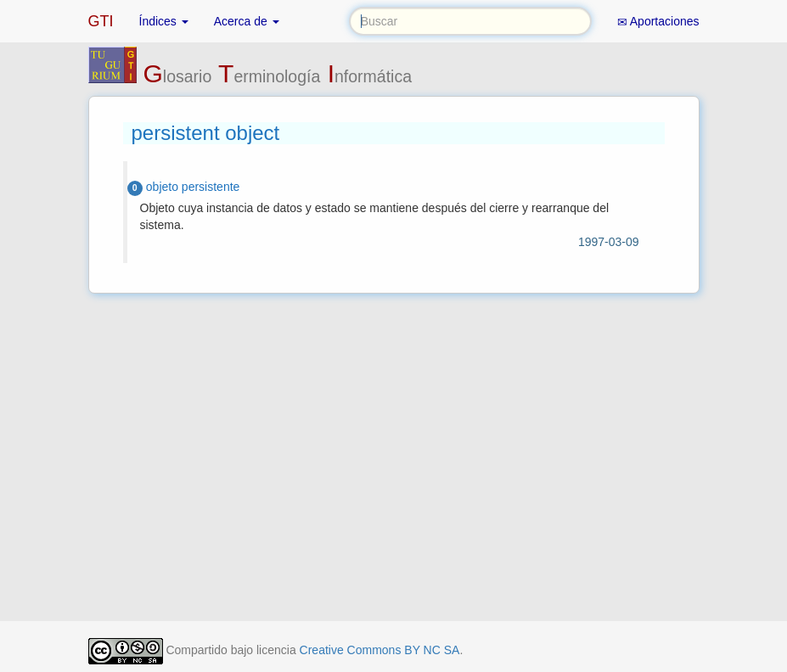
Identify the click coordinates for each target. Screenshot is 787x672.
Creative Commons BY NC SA (380, 650)
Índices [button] (164, 21)
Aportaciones (658, 22)
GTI (101, 21)
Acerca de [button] (247, 21)
